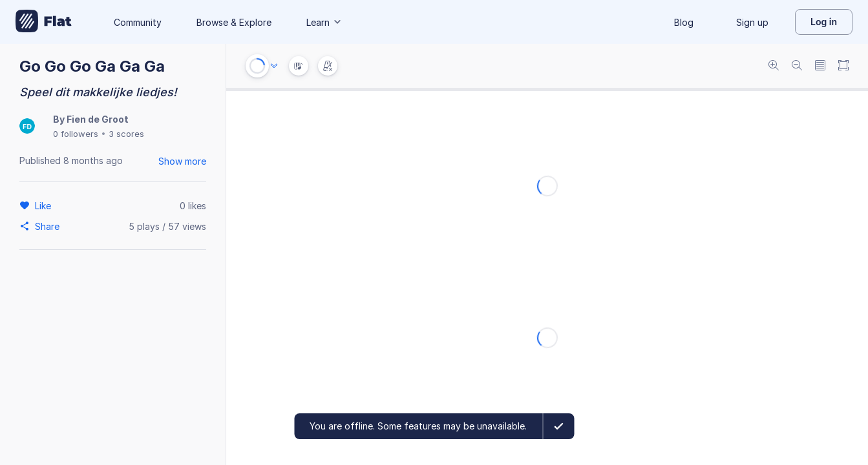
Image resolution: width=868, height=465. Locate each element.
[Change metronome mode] (328, 66)
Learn (324, 22)
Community (138, 22)
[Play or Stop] (257, 66)
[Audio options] (274, 66)
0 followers (76, 134)
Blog (684, 22)
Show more (182, 161)
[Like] (45, 205)
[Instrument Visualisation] (299, 66)
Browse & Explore (234, 22)
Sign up (752, 22)
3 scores (126, 134)
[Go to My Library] (44, 22)
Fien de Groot (98, 119)
